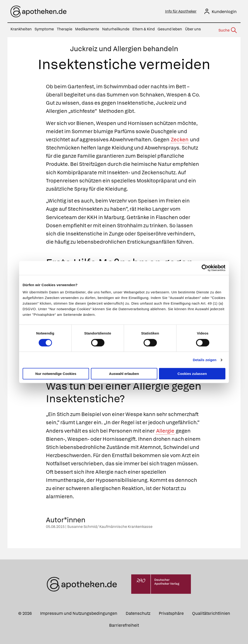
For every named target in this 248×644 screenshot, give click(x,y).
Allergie (165, 429)
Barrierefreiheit (124, 624)
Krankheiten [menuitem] (21, 29)
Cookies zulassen (192, 374)
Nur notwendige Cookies (56, 374)
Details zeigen (205, 360)
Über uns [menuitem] (193, 29)
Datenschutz (138, 612)
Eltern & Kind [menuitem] (144, 29)
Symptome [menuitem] (44, 29)
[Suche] (227, 29)
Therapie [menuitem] (65, 29)
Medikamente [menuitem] (87, 29)
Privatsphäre (171, 612)
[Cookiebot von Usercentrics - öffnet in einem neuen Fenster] (205, 268)
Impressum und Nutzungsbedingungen (79, 612)
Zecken (180, 138)
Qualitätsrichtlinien (211, 612)
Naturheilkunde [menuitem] (116, 29)
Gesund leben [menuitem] (170, 29)
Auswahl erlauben (124, 374)
